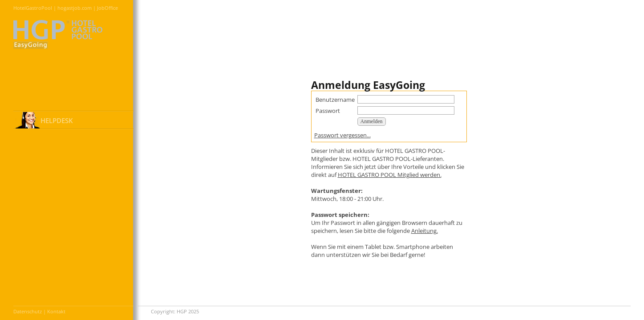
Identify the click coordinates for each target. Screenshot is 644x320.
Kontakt (56, 311)
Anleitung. (425, 231)
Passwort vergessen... (342, 135)
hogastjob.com (75, 8)
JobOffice (107, 8)
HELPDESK (57, 120)
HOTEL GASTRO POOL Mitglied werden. (390, 175)
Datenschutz (28, 311)
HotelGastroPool (33, 8)
